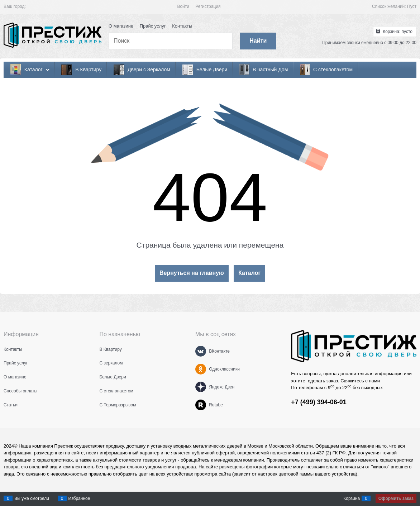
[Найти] (258, 41)
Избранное (79, 498)
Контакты (182, 26)
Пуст (412, 6)
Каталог (249, 273)
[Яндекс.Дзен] (201, 387)
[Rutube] (201, 405)
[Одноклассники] (201, 369)
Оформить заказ (396, 498)
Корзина (352, 498)
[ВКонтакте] (201, 351)
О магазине (121, 26)
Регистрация (208, 6)
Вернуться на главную (192, 273)
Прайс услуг (153, 26)
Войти (183, 6)
